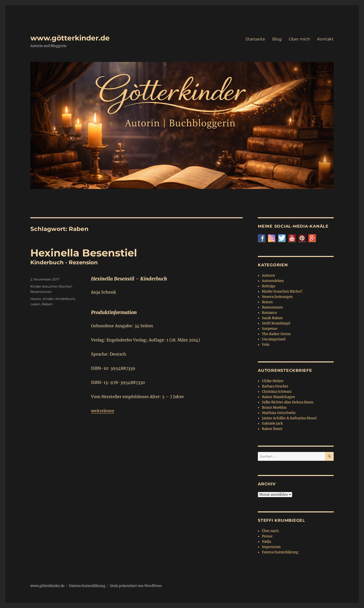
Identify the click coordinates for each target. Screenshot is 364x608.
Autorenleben (273, 281)
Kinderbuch (65, 299)
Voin (266, 345)
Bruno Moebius (274, 408)
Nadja (266, 542)
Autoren (268, 276)
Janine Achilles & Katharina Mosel (289, 418)
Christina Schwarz (277, 392)
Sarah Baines (272, 318)
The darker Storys (276, 334)
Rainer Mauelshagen (278, 397)
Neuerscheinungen (277, 297)
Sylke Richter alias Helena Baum (288, 402)
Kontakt (325, 39)
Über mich (299, 39)
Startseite (255, 39)
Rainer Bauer (272, 429)
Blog (277, 39)
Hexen (36, 299)
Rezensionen (41, 292)
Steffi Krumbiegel (276, 323)
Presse (267, 536)
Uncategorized (274, 339)
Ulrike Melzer (273, 381)
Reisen (267, 302)
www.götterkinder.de (70, 38)
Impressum (271, 547)
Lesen (35, 304)
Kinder (48, 299)
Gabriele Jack (272, 424)
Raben (47, 304)
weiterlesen (103, 411)
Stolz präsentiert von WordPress (136, 586)
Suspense (270, 329)
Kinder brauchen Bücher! (51, 286)
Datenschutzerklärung (280, 552)
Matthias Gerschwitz (279, 413)
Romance (269, 313)
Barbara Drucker (275, 386)
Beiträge (269, 286)
